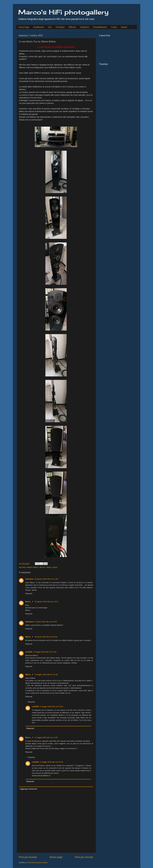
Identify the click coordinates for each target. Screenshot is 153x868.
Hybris (55, 567)
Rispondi (29, 594)
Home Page (24, 27)
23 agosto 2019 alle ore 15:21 (46, 602)
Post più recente (28, 857)
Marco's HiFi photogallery (63, 12)
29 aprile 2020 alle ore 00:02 (46, 637)
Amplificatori (39, 27)
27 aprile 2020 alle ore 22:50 (45, 622)
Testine (124, 27)
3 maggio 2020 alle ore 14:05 (46, 737)
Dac (50, 27)
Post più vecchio (84, 857)
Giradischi (84, 27)
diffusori (42, 567)
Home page (56, 857)
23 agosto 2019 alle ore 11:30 (46, 579)
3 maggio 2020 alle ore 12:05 (45, 652)
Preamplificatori (100, 27)
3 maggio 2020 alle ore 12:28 (46, 674)
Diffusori (72, 27)
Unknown (29, 579)
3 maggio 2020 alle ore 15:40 (51, 762)
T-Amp (114, 27)
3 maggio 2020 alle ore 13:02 (51, 707)
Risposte (32, 702)
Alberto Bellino (33, 567)
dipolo (49, 567)
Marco (28, 602)
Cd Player (60, 27)
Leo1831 (29, 652)
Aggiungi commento (28, 789)
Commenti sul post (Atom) (37, 863)
